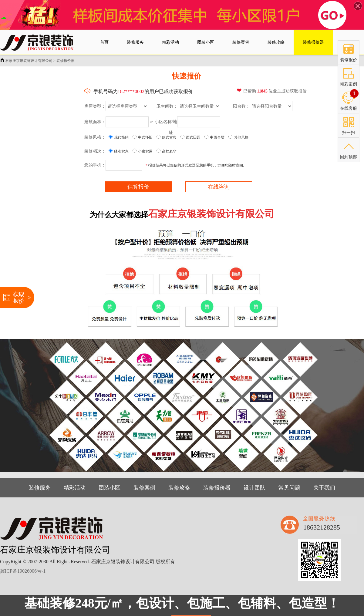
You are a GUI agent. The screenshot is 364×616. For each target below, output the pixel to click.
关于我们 (324, 488)
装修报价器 (66, 61)
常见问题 (289, 488)
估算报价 (138, 187)
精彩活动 (75, 488)
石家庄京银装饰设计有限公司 (29, 61)
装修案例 (144, 488)
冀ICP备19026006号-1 (23, 571)
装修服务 (40, 488)
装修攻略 (179, 488)
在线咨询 (219, 187)
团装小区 (110, 488)
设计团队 (254, 488)
